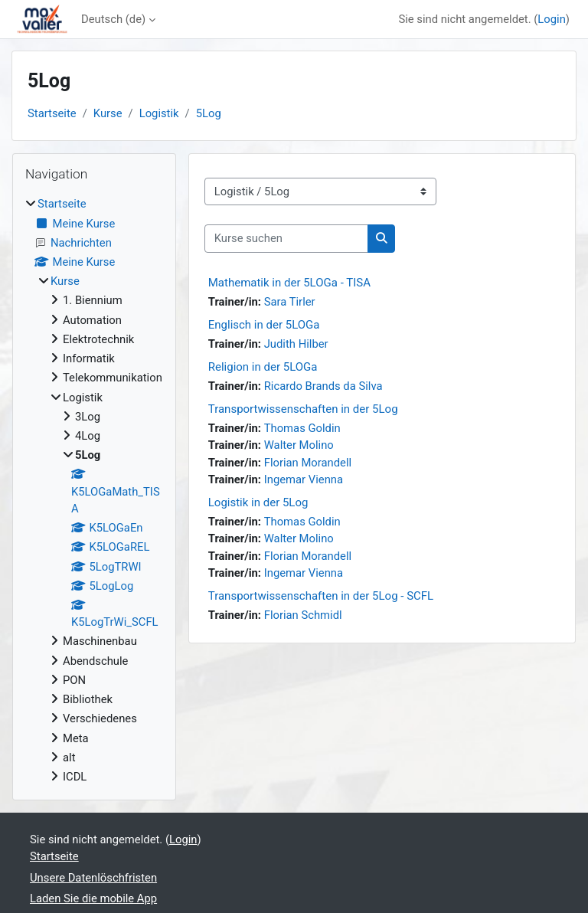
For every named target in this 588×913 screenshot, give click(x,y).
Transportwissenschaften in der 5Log (303, 409)
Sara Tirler (290, 302)
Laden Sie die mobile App (93, 898)
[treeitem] (94, 490)
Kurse (108, 113)
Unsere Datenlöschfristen (93, 878)
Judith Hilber (296, 344)
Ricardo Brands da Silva (323, 386)
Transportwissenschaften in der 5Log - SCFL (321, 596)
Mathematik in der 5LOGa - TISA (289, 283)
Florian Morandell (308, 463)
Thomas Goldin (302, 428)
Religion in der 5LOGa (263, 367)
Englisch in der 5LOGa (264, 325)
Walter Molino (299, 445)
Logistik (159, 113)
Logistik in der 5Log (258, 502)
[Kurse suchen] (286, 238)
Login (552, 19)
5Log (209, 113)
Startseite (52, 113)
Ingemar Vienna (304, 479)
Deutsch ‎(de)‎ (113, 19)
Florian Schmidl (303, 615)
